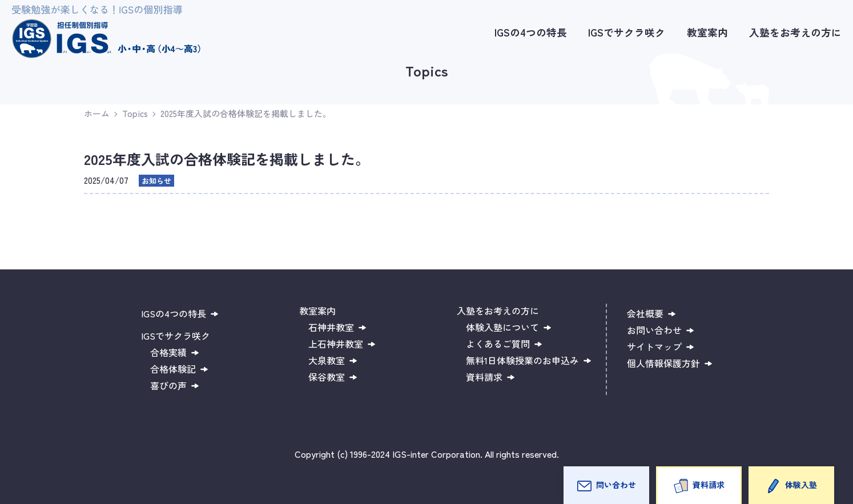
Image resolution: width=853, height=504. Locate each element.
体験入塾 (801, 485)
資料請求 (709, 485)
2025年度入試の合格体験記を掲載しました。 (246, 113)
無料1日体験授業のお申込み (522, 360)
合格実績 (168, 352)
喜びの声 (168, 385)
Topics (135, 113)
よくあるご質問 (498, 344)
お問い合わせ (654, 330)
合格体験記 (173, 369)
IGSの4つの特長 (531, 32)
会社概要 (645, 313)
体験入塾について (502, 327)
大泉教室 (327, 360)
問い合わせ (616, 485)
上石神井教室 (336, 344)
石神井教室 (331, 327)
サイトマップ (654, 346)
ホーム (97, 113)
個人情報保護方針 (663, 363)
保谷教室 (327, 377)
